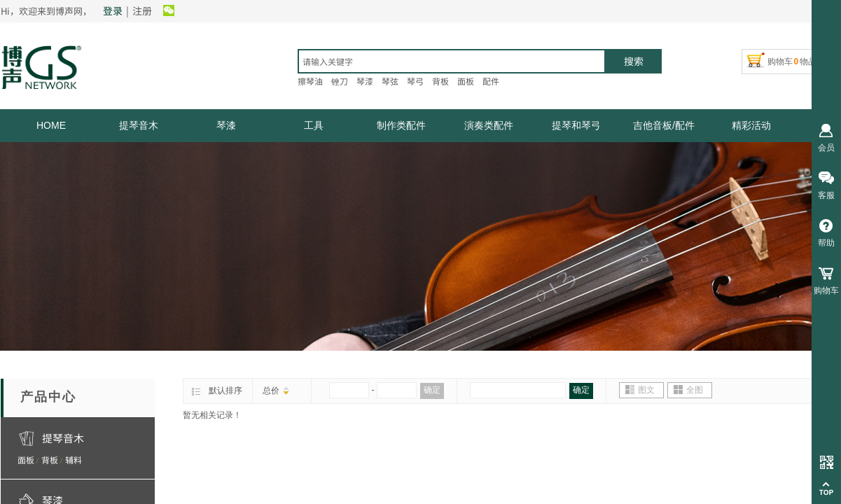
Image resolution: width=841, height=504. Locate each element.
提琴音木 (139, 125)
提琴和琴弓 (576, 125)
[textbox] (452, 61)
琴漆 (226, 125)
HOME (51, 125)
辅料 (74, 460)
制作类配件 (401, 125)
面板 (26, 460)
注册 (142, 10)
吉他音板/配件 (664, 125)
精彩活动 (751, 125)
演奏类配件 (489, 125)
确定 (432, 390)
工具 (314, 125)
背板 (50, 460)
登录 (113, 10)
